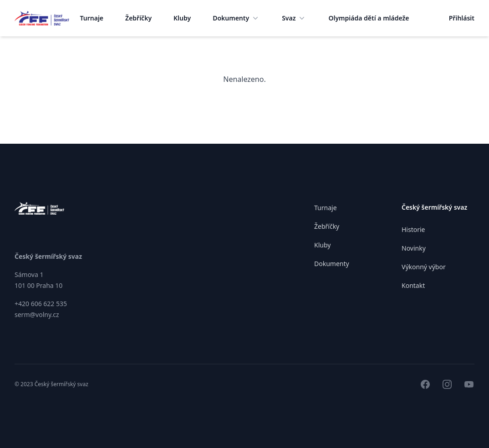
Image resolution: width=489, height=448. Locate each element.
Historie (413, 229)
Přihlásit (462, 18)
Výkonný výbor (424, 267)
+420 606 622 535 (41, 304)
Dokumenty (236, 18)
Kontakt (413, 285)
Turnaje (92, 18)
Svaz (294, 18)
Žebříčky (138, 18)
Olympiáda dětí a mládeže (369, 18)
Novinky (414, 248)
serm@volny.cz (37, 315)
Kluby (182, 18)
